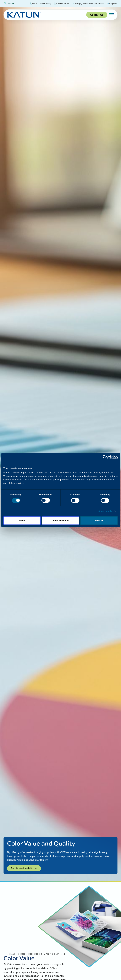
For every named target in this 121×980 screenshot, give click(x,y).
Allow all (99, 520)
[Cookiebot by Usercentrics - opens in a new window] (105, 457)
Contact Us (97, 15)
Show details (105, 511)
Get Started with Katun (24, 868)
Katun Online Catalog (40, 4)
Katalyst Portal (62, 4)
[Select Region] (88, 4)
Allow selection (60, 520)
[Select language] (112, 4)
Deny (22, 520)
